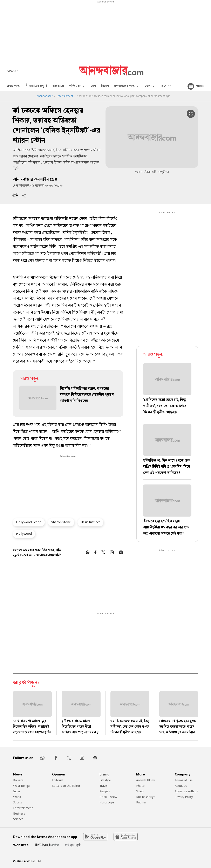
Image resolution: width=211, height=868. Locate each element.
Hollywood (24, 533)
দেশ (93, 86)
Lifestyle (105, 780)
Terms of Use (184, 780)
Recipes (105, 791)
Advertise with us (186, 791)
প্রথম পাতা (14, 86)
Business (19, 813)
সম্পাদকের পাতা (127, 86)
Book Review (108, 797)
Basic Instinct (90, 522)
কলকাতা (58, 86)
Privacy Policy (184, 797)
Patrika (141, 802)
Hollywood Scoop (29, 522)
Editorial (58, 780)
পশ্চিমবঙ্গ (77, 86)
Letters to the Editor (66, 786)
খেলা (150, 86)
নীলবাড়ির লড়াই (36, 86)
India (16, 791)
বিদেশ (105, 86)
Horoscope (107, 802)
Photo (140, 786)
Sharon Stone (61, 522)
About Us (181, 786)
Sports (18, 802)
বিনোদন (166, 86)
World (17, 797)
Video (140, 791)
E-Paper (12, 71)
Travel (104, 786)
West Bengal (22, 786)
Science (18, 819)
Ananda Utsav (145, 780)
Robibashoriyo (146, 797)
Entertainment (65, 96)
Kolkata (18, 780)
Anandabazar (45, 96)
